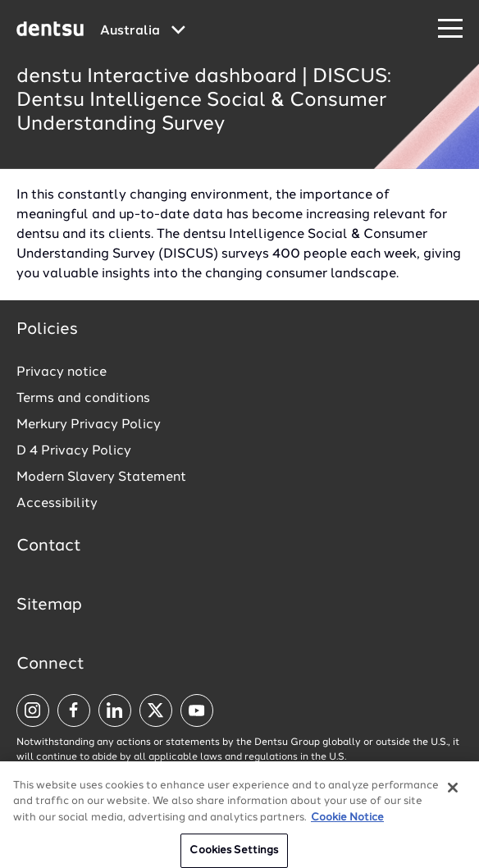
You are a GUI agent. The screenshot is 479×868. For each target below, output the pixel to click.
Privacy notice (62, 372)
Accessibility (57, 504)
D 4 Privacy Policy (74, 451)
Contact (49, 546)
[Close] (453, 794)
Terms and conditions (83, 399)
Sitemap (49, 605)
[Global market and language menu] (143, 31)
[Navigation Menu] (450, 29)
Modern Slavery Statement (101, 477)
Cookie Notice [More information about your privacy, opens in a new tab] (347, 824)
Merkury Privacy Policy (89, 425)
